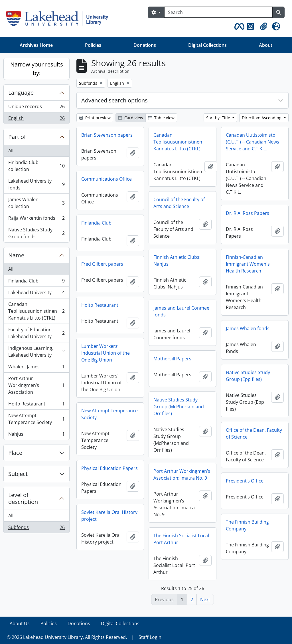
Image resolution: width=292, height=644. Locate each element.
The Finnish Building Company (247, 525)
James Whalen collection (36, 203)
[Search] (218, 12)
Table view (161, 118)
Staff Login (150, 637)
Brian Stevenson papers (107, 135)
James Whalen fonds (248, 328)
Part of (17, 137)
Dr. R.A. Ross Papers (248, 213)
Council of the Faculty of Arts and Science (179, 203)
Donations (145, 45)
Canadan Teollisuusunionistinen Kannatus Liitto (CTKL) (36, 311)
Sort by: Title (219, 118)
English (36, 119)
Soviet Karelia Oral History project (109, 516)
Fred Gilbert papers (102, 264)
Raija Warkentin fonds (36, 219)
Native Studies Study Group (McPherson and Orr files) (179, 407)
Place (15, 453)
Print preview (95, 118)
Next (205, 599)
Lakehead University (36, 294)
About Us (20, 623)
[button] (238, 27)
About (266, 45)
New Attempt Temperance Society (36, 419)
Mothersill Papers (172, 359)
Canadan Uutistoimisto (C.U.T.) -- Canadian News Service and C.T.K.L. (253, 142)
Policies (93, 45)
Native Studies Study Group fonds (36, 233)
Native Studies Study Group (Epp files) (248, 376)
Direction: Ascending (262, 118)
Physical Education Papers (109, 468)
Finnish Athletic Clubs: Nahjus (177, 261)
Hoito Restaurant (36, 405)
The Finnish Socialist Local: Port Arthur (182, 539)
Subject (18, 474)
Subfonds (36, 528)
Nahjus (36, 435)
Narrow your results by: (37, 69)
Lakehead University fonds (36, 184)
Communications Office (107, 179)
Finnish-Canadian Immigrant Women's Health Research (248, 264)
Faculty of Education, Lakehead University (36, 333)
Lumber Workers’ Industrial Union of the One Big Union (106, 353)
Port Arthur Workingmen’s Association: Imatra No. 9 (182, 475)
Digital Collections (207, 45)
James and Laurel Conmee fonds (181, 311)
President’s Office (245, 481)
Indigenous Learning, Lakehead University (36, 352)
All (11, 151)
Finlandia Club (36, 282)
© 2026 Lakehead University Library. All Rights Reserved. (67, 637)
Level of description (23, 498)
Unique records (36, 108)
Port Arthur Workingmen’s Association (36, 385)
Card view (131, 118)
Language (21, 93)
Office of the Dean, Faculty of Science (254, 433)
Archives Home (36, 45)
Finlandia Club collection (36, 166)
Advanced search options (114, 100)
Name (16, 255)
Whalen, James (36, 368)
